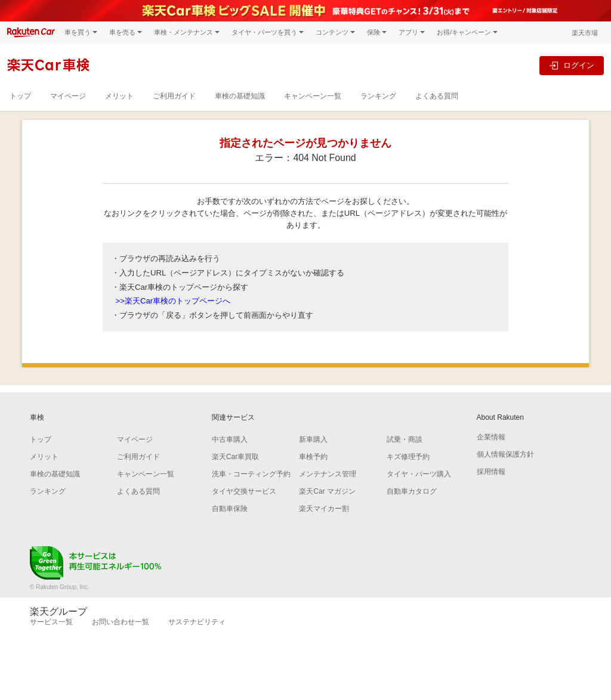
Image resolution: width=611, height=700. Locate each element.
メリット (119, 96)
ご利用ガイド (174, 96)
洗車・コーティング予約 (251, 474)
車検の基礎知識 (240, 96)
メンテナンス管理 (328, 474)
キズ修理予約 (408, 457)
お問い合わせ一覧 (121, 622)
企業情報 (491, 437)
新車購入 (313, 439)
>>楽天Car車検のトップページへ (173, 301)
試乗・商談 (405, 439)
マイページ (68, 96)
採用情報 (491, 472)
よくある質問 (437, 96)
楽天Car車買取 (235, 457)
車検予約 (313, 457)
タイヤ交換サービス (244, 491)
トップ (20, 96)
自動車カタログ (412, 491)
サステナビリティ (197, 622)
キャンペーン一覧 (313, 96)
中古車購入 (230, 439)
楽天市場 (585, 33)
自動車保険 (230, 509)
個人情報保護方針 (505, 454)
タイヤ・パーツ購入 (419, 474)
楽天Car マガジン (327, 491)
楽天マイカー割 (324, 509)
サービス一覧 (51, 622)
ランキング (378, 96)
